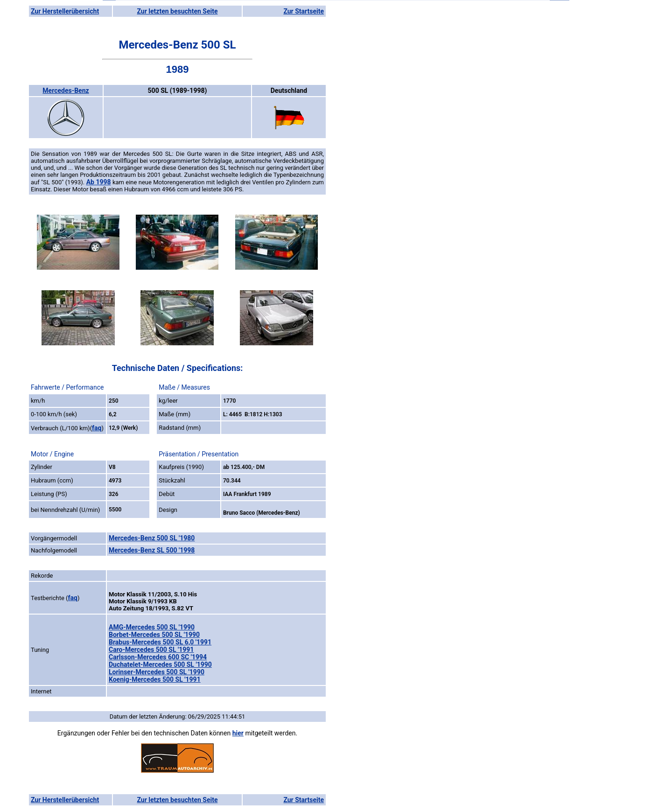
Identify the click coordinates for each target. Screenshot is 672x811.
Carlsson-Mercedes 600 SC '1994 (158, 657)
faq (97, 428)
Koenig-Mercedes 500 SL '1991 (155, 679)
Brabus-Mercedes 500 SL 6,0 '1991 (160, 642)
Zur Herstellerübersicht (65, 11)
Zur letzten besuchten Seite (178, 11)
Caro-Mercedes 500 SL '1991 (151, 650)
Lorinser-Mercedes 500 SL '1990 (157, 672)
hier (238, 733)
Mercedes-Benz (66, 91)
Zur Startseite (304, 11)
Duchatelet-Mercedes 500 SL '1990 (160, 664)
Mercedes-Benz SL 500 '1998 (152, 550)
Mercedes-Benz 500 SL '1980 (152, 538)
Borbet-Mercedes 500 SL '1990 (154, 635)
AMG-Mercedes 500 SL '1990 (152, 627)
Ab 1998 (99, 182)
